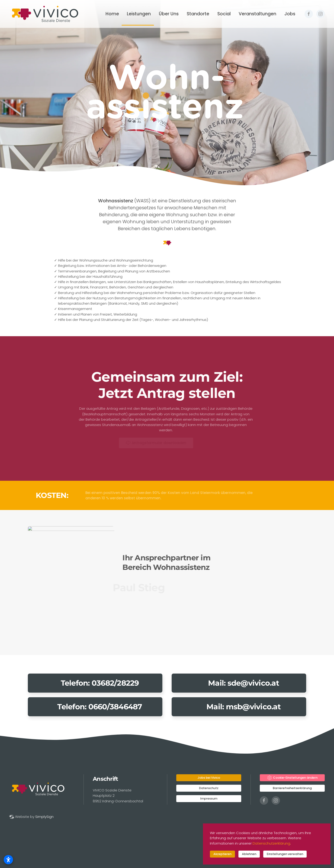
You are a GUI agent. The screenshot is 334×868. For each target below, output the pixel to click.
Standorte (198, 14)
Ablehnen (249, 854)
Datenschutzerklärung (271, 843)
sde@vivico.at (253, 683)
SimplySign (44, 817)
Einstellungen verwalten (285, 854)
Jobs (290, 14)
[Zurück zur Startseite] (45, 14)
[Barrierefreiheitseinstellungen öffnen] (8, 860)
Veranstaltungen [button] (257, 14)
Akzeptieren (222, 854)
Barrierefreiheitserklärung (292, 788)
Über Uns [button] (169, 14)
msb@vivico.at (253, 707)
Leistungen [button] (139, 14)
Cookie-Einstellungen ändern (292, 778)
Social (224, 14)
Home (112, 14)
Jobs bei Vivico (209, 778)
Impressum (209, 799)
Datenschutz (209, 788)
